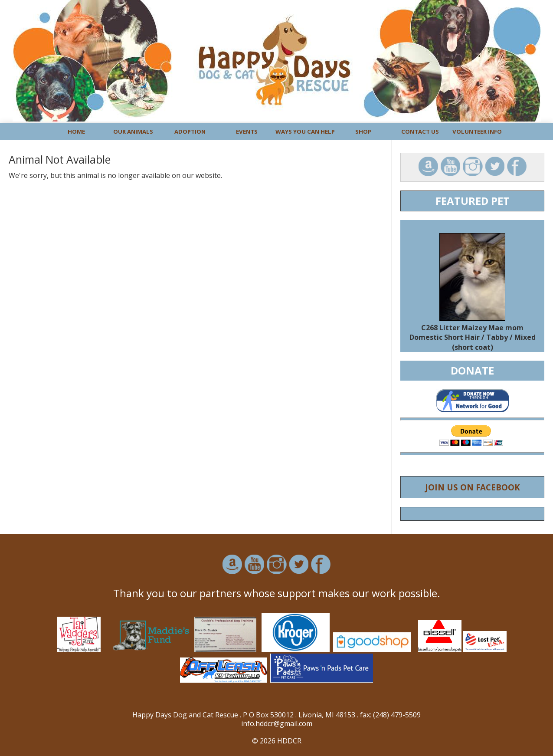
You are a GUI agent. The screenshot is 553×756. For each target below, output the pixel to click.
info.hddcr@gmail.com (277, 723)
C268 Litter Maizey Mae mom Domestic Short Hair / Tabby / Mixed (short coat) (473, 337)
